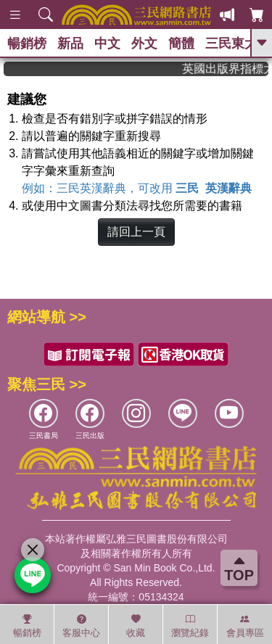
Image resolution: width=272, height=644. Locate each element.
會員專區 (245, 626)
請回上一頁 (136, 232)
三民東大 (231, 44)
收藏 (136, 626)
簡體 (181, 44)
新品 (70, 44)
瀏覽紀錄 (190, 626)
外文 (144, 44)
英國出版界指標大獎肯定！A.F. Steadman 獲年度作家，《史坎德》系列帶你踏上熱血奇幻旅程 (230, 69)
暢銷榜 (27, 44)
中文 (107, 44)
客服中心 (81, 626)
